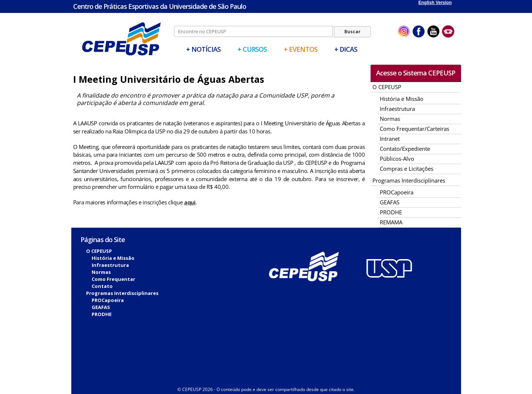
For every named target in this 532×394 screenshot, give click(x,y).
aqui (190, 202)
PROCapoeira (397, 192)
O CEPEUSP (387, 87)
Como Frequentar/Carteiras (415, 129)
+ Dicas (346, 49)
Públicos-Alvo (397, 159)
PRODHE (391, 212)
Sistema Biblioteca (287, 368)
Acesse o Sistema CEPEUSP (416, 73)
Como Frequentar (113, 279)
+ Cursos (252, 49)
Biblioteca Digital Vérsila (232, 368)
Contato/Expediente (405, 149)
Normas (390, 119)
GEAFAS (390, 202)
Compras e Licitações (407, 169)
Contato (102, 286)
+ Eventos (301, 49)
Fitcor (281, 373)
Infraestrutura (397, 109)
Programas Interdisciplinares (409, 180)
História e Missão (402, 99)
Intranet (390, 139)
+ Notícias (203, 49)
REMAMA (391, 222)
